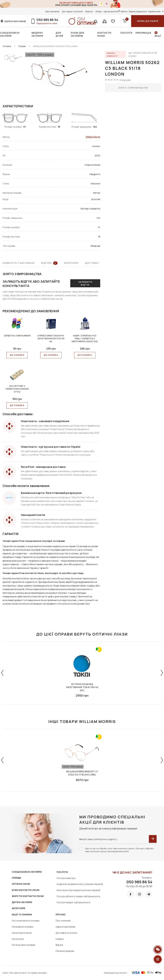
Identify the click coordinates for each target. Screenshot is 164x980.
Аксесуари (71, 263)
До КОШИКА (17, 355)
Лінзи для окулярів (77, 34)
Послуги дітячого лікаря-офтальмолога (78, 896)
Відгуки (89, 11)
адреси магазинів (15, 21)
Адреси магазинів (65, 927)
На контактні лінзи (22, 933)
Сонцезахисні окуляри (10, 34)
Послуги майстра (66, 878)
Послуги (126, 33)
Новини (60, 939)
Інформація (143, 33)
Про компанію (52, 11)
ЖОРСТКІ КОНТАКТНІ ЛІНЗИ (28, 896)
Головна (7, 46)
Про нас (61, 914)
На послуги (18, 939)
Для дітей (59, 34)
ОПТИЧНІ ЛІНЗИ (21, 884)
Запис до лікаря (148, 21)
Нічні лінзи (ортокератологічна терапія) (79, 890)
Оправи (22, 46)
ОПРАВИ (16, 878)
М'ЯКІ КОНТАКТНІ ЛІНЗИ (26, 890)
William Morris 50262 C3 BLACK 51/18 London (55, 46)
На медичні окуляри (23, 927)
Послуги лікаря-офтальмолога (73, 902)
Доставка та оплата (72, 11)
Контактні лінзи (104, 34)
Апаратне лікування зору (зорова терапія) (80, 884)
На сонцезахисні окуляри (26, 921)
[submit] (153, 839)
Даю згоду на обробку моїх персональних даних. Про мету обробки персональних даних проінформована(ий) (119, 850)
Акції (158, 36)
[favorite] (113, 21)
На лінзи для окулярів (23, 945)
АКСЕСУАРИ (18, 908)
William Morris (93, 137)
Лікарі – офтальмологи (107, 11)
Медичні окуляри (37, 34)
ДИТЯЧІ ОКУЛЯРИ (22, 902)
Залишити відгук (85, 283)
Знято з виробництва (133, 88)
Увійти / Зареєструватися (134, 11)
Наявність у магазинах (19, 263)
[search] (96, 21)
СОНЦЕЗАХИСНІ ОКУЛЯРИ (27, 872)
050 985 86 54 (47, 20)
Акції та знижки (22, 914)
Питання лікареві (65, 951)
